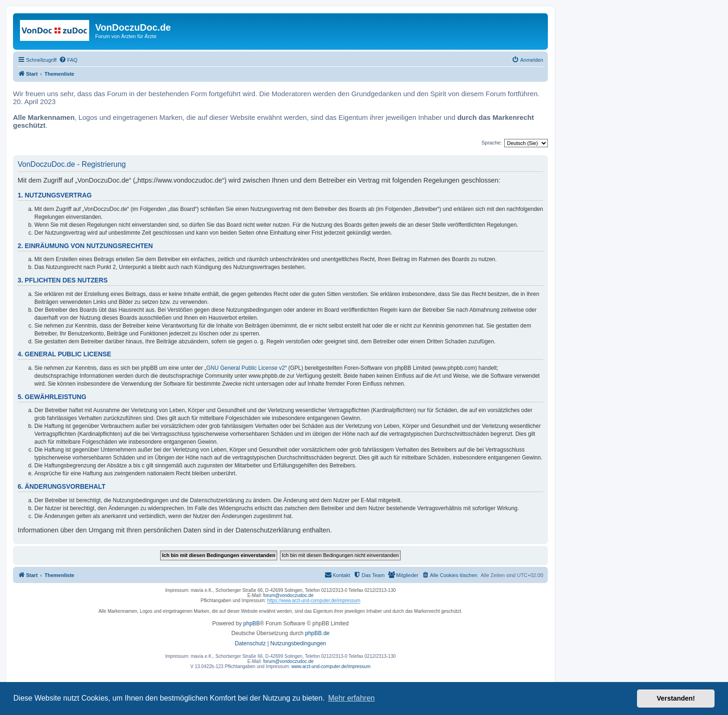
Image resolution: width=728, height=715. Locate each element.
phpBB (252, 623)
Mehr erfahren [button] (352, 698)
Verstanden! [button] (676, 698)
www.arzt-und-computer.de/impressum (331, 666)
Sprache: (492, 143)
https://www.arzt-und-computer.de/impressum (314, 600)
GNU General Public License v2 (245, 368)
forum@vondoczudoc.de (289, 595)
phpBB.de (317, 633)
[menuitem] (68, 60)
